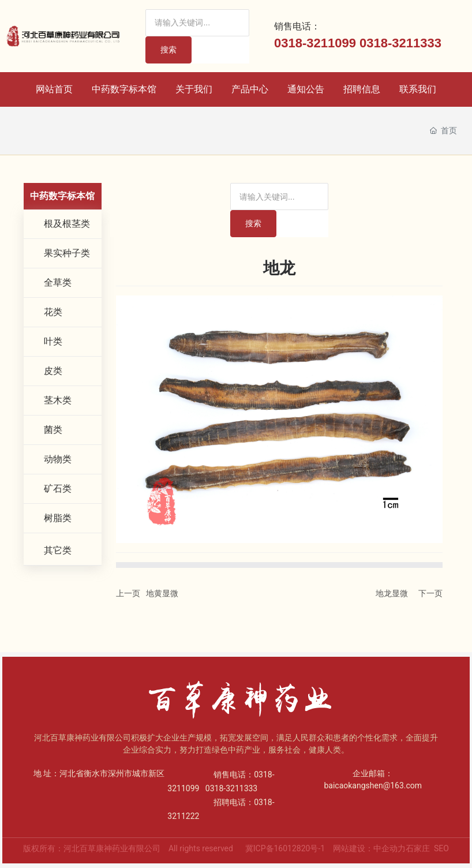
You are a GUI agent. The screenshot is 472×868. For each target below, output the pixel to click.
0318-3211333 (231, 788)
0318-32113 (393, 43)
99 (349, 43)
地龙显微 (392, 593)
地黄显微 (162, 593)
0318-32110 (308, 43)
